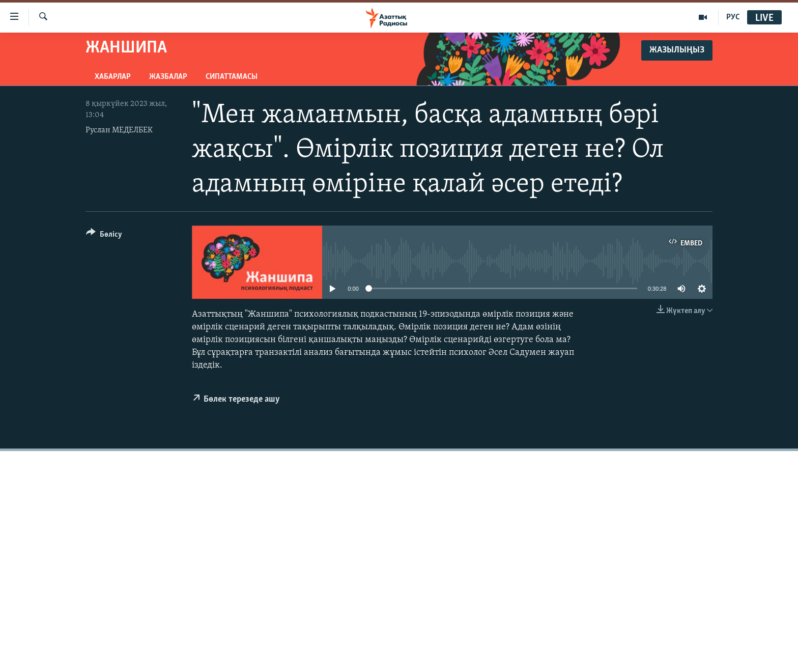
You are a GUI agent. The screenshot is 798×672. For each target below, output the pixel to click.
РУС (733, 17)
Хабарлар (113, 77)
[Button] (104, 236)
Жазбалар (168, 77)
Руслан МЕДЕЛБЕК (119, 130)
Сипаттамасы (232, 77)
